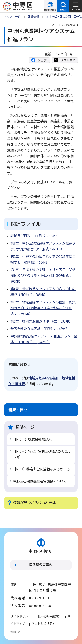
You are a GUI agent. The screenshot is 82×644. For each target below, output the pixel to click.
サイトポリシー (21, 616)
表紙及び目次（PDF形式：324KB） (35, 236)
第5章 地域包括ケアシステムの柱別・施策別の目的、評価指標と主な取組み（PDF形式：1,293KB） (43, 308)
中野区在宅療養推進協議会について (40, 481)
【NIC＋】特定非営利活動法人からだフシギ (42, 454)
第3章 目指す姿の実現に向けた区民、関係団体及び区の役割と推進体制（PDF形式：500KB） (43, 276)
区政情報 (33, 17)
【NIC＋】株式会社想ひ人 (32, 439)
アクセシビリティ (43, 624)
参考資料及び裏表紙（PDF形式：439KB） (40, 329)
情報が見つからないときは (34, 503)
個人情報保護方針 (49, 616)
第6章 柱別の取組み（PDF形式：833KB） (41, 321)
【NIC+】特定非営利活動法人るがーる (42, 469)
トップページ (12, 17)
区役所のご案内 (41, 565)
